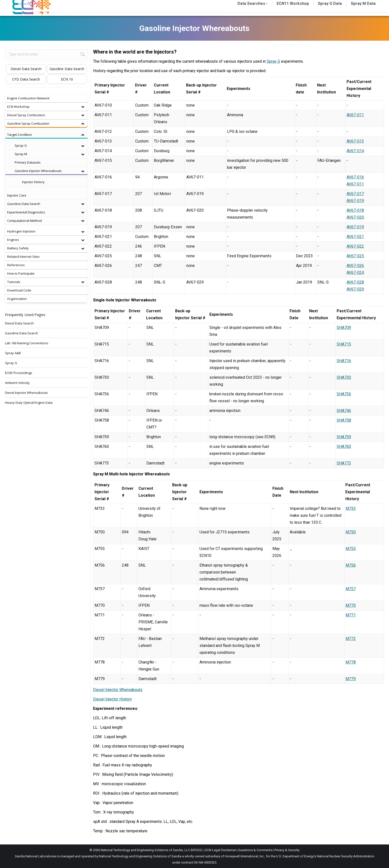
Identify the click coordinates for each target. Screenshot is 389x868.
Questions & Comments (255, 850)
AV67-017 (355, 194)
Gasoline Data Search (67, 69)
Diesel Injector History (113, 699)
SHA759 (344, 437)
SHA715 (344, 344)
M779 (351, 679)
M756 (351, 565)
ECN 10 (67, 79)
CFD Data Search (26, 79)
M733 (351, 508)
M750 (351, 532)
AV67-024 (355, 273)
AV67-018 (355, 210)
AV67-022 (355, 246)
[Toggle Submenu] (83, 107)
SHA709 (344, 328)
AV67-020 (355, 217)
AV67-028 (355, 282)
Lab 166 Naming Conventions (27, 343)
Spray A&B (13, 353)
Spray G (273, 61)
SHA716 (344, 361)
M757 (351, 589)
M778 (351, 662)
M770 (351, 605)
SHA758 (344, 420)
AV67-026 (355, 266)
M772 (351, 639)
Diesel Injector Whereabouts (118, 690)
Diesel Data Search (26, 69)
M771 (351, 615)
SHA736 (344, 394)
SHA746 (344, 411)
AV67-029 (355, 289)
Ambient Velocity (17, 383)
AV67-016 (355, 177)
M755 (351, 549)
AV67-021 (355, 237)
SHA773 (344, 463)
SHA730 (344, 377)
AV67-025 (355, 256)
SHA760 (344, 447)
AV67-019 (355, 201)
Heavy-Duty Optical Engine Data (29, 403)
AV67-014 (355, 151)
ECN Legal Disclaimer (221, 850)
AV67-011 (355, 115)
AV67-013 (355, 141)
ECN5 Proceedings (19, 373)
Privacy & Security (287, 850)
